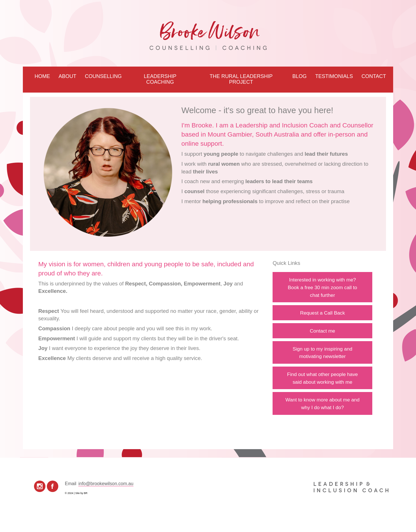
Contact (374, 76)
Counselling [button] (103, 76)
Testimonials (334, 76)
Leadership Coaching (160, 79)
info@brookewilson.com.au (106, 484)
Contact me (322, 331)
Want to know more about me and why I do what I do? (322, 404)
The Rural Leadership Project (241, 79)
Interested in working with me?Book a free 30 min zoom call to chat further (322, 287)
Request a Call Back (322, 313)
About (67, 76)
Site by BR (82, 493)
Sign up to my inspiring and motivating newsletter (322, 353)
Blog (299, 76)
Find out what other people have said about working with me (323, 378)
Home (42, 76)
